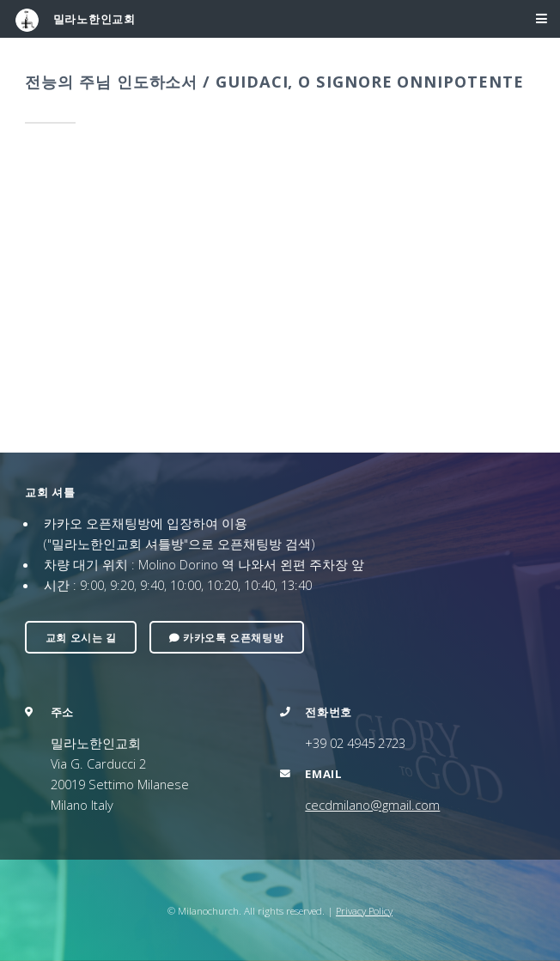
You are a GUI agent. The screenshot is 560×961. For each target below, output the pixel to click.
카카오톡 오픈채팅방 (226, 637)
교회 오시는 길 (81, 637)
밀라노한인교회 (75, 20)
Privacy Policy (364, 910)
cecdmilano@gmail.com (372, 805)
